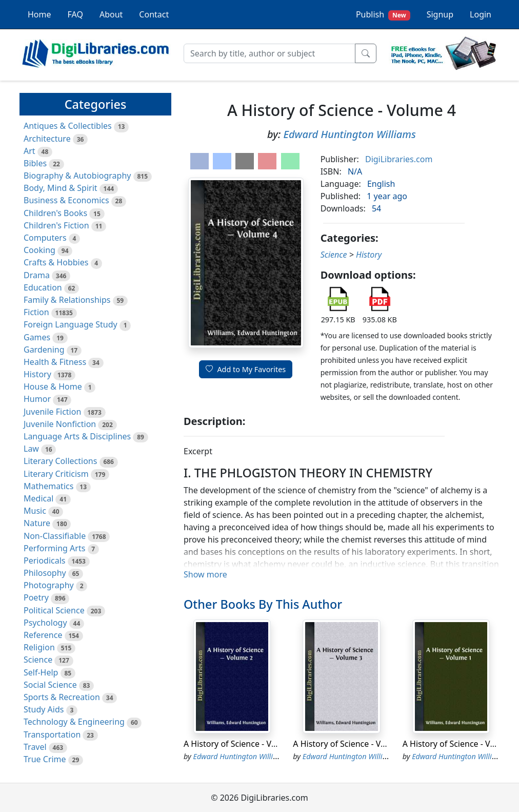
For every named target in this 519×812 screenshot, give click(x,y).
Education (43, 287)
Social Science (50, 685)
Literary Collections (60, 461)
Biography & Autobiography (77, 176)
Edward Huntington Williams (350, 134)
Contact (154, 14)
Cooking (39, 250)
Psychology (45, 623)
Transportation (52, 734)
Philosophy (45, 573)
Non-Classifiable (55, 536)
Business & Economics (66, 200)
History (37, 374)
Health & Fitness (55, 362)
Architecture (47, 139)
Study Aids (44, 709)
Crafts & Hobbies (56, 262)
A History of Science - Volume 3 (352, 744)
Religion (39, 647)
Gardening (44, 350)
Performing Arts (54, 548)
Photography (49, 585)
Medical (38, 498)
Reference (43, 635)
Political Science (54, 610)
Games (37, 337)
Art (29, 151)
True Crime (45, 759)
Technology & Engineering (74, 722)
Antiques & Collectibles (68, 126)
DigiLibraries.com (399, 159)
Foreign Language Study (71, 324)
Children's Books (55, 213)
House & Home (53, 386)
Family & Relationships (67, 300)
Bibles (35, 163)
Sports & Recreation (62, 697)
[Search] (270, 53)
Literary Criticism (56, 474)
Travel (35, 747)
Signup (440, 14)
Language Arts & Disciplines (77, 436)
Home (39, 14)
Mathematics (48, 486)
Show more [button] (205, 574)
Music (35, 511)
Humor (37, 399)
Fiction (36, 312)
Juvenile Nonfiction (60, 424)
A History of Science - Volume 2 (243, 744)
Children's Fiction (56, 225)
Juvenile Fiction (52, 412)
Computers (45, 238)
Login (481, 14)
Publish (383, 15)
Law (31, 449)
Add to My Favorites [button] (246, 369)
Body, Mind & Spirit (61, 188)
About (111, 14)
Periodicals (45, 560)
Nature (37, 523)
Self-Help (41, 672)
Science (38, 660)
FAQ (75, 14)
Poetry (36, 597)
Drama (37, 275)
